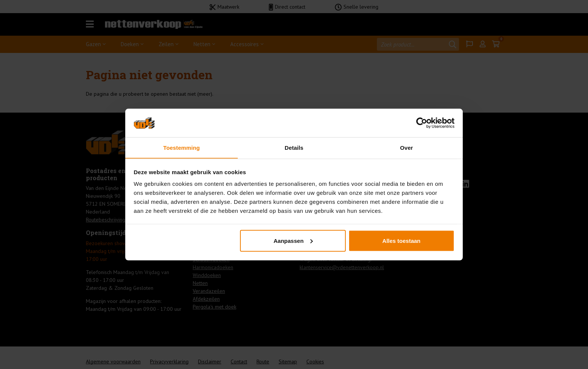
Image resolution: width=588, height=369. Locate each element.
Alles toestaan (402, 241)
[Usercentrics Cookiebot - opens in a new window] (422, 123)
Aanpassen (293, 241)
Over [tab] (407, 147)
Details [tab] (294, 147)
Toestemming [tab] (181, 147)
